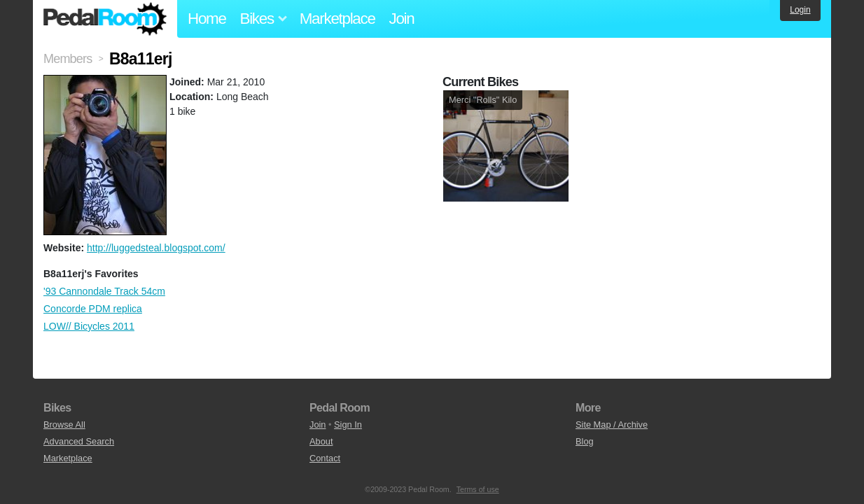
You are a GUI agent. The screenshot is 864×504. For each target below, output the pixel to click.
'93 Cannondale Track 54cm (104, 291)
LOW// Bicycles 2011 (89, 326)
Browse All (64, 425)
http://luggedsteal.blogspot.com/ (156, 248)
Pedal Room (105, 19)
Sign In (348, 425)
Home (207, 19)
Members (68, 59)
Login (800, 10)
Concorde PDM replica (93, 309)
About (321, 441)
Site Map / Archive (612, 425)
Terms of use (478, 489)
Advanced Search (79, 441)
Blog (585, 441)
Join (402, 19)
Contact (325, 458)
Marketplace (337, 19)
